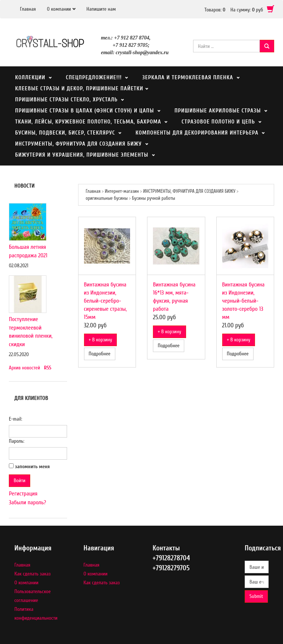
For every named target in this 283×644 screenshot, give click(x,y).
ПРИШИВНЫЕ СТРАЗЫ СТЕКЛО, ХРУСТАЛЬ (66, 100)
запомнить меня (33, 467)
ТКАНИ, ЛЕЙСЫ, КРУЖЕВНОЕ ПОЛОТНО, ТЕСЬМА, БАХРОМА (88, 122)
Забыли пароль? (27, 502)
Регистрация (23, 494)
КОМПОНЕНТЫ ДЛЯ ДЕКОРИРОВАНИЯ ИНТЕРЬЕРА (197, 133)
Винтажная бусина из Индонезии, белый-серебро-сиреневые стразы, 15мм (106, 301)
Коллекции (30, 78)
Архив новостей (25, 368)
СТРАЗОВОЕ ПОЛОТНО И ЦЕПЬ (218, 122)
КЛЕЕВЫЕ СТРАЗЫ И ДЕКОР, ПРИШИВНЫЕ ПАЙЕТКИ (80, 89)
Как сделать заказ (32, 574)
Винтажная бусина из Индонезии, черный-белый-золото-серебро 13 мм (243, 301)
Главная (28, 9)
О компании (59, 9)
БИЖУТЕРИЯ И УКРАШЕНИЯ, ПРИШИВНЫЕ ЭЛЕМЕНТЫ (82, 155)
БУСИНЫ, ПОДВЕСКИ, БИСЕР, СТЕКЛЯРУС (65, 133)
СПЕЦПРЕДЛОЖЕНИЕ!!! (94, 78)
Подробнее (100, 354)
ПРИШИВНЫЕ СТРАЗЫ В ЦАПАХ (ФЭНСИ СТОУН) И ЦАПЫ (85, 111)
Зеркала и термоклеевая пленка (188, 78)
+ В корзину (101, 340)
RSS (48, 368)
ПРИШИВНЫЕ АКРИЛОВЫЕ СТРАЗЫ (218, 111)
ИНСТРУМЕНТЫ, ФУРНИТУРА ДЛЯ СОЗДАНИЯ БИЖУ (78, 144)
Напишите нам (101, 9)
